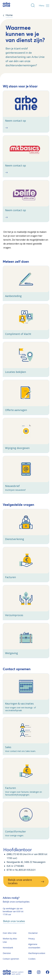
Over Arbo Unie (10, 933)
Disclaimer (33, 933)
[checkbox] (26, 112)
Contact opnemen (11, 959)
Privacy (31, 939)
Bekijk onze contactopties (16, 902)
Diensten (7, 953)
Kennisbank (8, 948)
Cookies (32, 959)
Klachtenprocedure (37, 953)
